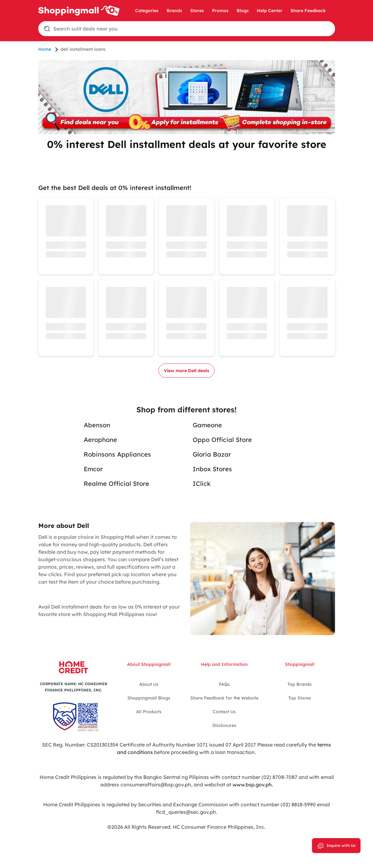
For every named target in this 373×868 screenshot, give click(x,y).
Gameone (207, 425)
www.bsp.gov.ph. (253, 785)
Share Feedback (308, 11)
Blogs (243, 11)
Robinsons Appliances (117, 454)
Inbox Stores (212, 469)
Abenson (97, 425)
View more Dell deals (186, 371)
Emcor (93, 469)
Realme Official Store (116, 484)
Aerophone (100, 440)
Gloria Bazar (212, 454)
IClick (202, 484)
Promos (220, 11)
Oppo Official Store (222, 440)
